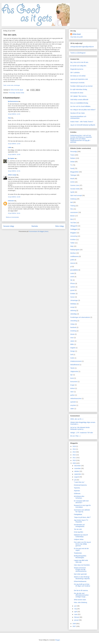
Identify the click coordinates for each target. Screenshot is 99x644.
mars (76, 614)
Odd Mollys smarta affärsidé (79, 100)
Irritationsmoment (76, 361)
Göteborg (73, 199)
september (78, 474)
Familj (72, 168)
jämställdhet (74, 270)
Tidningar (73, 175)
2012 (74, 455)
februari (77, 617)
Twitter (5, 85)
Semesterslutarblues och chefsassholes (78, 117)
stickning (73, 310)
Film (72, 209)
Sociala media (20, 93)
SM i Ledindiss (75, 73)
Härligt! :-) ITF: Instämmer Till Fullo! (82, 433)
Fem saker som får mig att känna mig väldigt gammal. (82, 544)
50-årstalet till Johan (77, 93)
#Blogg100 (74, 226)
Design (73, 351)
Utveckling (74, 321)
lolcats (72, 334)
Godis (72, 358)
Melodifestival (75, 365)
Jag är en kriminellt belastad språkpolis (83, 125)
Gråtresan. (77, 493)
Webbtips (73, 304)
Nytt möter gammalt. (80, 574)
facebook (73, 327)
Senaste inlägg (9, 226)
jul (71, 267)
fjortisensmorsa (13, 101)
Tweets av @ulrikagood (78, 53)
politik (72, 260)
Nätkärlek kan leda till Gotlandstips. (81, 536)
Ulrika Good (76, 34)
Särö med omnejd (76, 195)
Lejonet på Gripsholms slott (79, 79)
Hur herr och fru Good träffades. (81, 106)
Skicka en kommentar (12, 217)
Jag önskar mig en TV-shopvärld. (81, 521)
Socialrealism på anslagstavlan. (79, 526)
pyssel (72, 290)
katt (72, 202)
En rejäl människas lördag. (79, 89)
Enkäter (73, 294)
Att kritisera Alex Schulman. (79, 497)
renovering (74, 236)
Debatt (72, 162)
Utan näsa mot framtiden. (82, 565)
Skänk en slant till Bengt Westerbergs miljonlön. (82, 578)
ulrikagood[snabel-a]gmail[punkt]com (82, 47)
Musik (72, 179)
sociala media (10, 85)
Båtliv (72, 344)
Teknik (72, 368)
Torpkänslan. (78, 553)
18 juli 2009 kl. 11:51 (14, 114)
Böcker (73, 216)
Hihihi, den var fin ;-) (77, 419)
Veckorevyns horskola (77, 83)
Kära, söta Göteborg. (81, 602)
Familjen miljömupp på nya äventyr (81, 86)
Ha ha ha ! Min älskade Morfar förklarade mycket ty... (80, 428)
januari (77, 620)
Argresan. (77, 491)
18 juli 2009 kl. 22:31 (14, 171)
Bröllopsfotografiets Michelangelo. (80, 557)
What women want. (80, 600)
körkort (73, 388)
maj (76, 609)
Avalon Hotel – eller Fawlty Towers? (82, 122)
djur (72, 375)
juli (75, 480)
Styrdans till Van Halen (78, 113)
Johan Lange (12, 175)
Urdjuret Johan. (79, 539)
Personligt (12, 93)
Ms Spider (11, 158)
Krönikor (73, 240)
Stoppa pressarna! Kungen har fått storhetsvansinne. (80, 570)
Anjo (9, 118)
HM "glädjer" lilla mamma (78, 96)
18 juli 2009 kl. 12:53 (14, 144)
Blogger (58, 640)
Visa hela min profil (76, 37)
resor (72, 338)
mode (72, 273)
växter (72, 341)
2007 (74, 626)
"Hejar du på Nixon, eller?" (82, 517)
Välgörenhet (74, 371)
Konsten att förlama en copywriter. (81, 137)
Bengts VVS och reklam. (78, 139)
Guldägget (74, 229)
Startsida (35, 226)
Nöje (72, 246)
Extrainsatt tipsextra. (80, 485)
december (78, 466)
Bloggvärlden (75, 172)
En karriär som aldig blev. (78, 66)
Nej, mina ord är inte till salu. (79, 62)
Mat (72, 219)
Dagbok (73, 348)
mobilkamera (74, 256)
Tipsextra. (77, 488)
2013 (74, 452)
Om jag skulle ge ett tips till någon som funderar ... (82, 586)
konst (72, 378)
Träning (73, 206)
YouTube (73, 223)
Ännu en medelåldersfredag (79, 103)
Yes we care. (78, 529)
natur (72, 392)
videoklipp (74, 314)
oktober (77, 471)
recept (72, 307)
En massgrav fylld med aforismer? (81, 502)
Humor (72, 297)
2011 (74, 458)
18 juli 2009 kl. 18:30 (14, 154)
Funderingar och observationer (80, 317)
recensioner (74, 212)
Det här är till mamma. (81, 590)
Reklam (73, 158)
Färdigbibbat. (78, 514)
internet (73, 263)
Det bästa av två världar (78, 76)
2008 (74, 624)
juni (76, 606)
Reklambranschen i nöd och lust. (81, 135)
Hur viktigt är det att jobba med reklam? (83, 110)
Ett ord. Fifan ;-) (75, 436)
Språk (72, 192)
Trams (72, 155)
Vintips (72, 324)
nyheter (73, 287)
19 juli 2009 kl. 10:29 (14, 197)
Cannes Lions (75, 185)
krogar (72, 385)
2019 (74, 446)
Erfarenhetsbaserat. (80, 581)
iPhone (73, 283)
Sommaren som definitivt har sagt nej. (82, 511)
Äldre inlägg (60, 226)
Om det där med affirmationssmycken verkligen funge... (81, 595)
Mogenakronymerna (77, 69)
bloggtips (73, 233)
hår (71, 280)
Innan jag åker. (79, 532)
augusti (77, 477)
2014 (74, 449)
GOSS (72, 182)
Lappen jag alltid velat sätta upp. (81, 561)
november (78, 468)
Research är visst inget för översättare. (82, 506)
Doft (72, 355)
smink (72, 277)
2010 (74, 460)
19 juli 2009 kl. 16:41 (14, 213)
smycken (73, 405)
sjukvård (73, 402)
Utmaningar (74, 300)
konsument (74, 382)
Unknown (11, 201)
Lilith (10, 147)
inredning (73, 331)
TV (71, 165)
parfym (73, 395)
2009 (74, 463)
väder (72, 409)
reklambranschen (76, 398)
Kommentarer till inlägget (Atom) (39, 231)
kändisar (73, 253)
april (76, 612)
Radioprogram (75, 250)
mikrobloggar (17, 85)
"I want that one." (79, 482)
